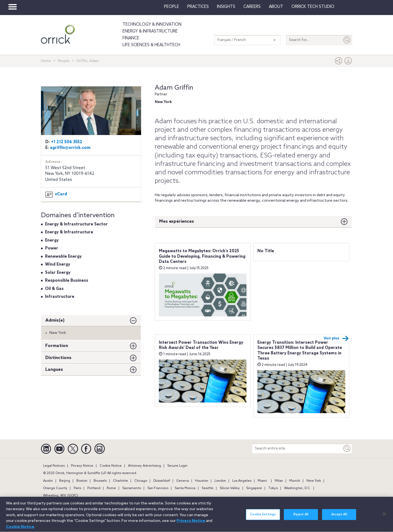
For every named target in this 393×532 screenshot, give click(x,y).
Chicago (141, 481)
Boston (82, 481)
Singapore (254, 488)
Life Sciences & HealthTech (151, 45)
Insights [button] (226, 7)
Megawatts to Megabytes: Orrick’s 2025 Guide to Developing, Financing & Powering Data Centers (202, 256)
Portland (94, 488)
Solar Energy (58, 273)
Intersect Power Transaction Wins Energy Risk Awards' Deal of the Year (201, 345)
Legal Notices (54, 466)
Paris (77, 488)
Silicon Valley (230, 488)
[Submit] (347, 40)
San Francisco (158, 488)
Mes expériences (177, 221)
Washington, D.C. (297, 488)
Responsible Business (67, 281)
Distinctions (58, 358)
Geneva (183, 481)
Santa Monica (185, 488)
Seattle (208, 488)
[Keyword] (347, 449)
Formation (57, 346)
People (172, 7)
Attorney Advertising (145, 466)
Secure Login (177, 466)
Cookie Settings (263, 518)
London (220, 481)
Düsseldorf (162, 481)
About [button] (276, 7)
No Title (266, 251)
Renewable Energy (63, 257)
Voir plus (336, 339)
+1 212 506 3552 (67, 142)
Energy (52, 240)
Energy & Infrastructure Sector (76, 224)
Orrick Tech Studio (313, 7)
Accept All (339, 518)
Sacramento (132, 488)
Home (46, 61)
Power (52, 248)
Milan (279, 481)
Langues (54, 370)
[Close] (384, 517)
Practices (198, 7)
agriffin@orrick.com (70, 148)
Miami (262, 481)
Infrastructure (60, 297)
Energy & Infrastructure (150, 31)
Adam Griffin (174, 88)
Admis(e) (55, 320)
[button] (339, 62)
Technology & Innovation (152, 25)
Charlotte (120, 481)
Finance (131, 38)
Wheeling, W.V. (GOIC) (61, 496)
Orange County (55, 488)
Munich (295, 481)
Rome (111, 488)
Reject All (301, 518)
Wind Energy (58, 264)
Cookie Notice (111, 466)
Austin (48, 481)
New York (314, 481)
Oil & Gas (54, 289)
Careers (252, 7)
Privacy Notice (82, 466)
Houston (202, 481)
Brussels (100, 481)
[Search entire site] (297, 449)
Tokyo (273, 488)
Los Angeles (242, 481)
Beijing (65, 481)
